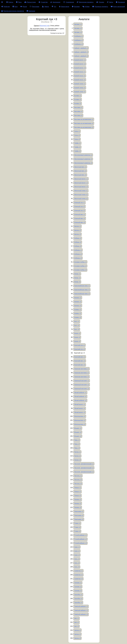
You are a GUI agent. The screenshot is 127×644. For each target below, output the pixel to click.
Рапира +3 (78, 507)
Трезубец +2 (78, 599)
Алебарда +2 (78, 40)
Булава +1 (78, 96)
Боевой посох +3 (80, 80)
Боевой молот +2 (80, 64)
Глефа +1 (77, 143)
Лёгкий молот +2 (80, 408)
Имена (45, 7)
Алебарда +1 (78, 36)
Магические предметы (85, 2)
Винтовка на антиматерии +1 (84, 119)
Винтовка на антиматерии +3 (84, 127)
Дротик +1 (77, 226)
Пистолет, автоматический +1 (84, 464)
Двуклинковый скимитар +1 (83, 155)
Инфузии (6, 7)
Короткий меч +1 (80, 357)
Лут (54, 7)
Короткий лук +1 (79, 345)
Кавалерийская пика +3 (82, 294)
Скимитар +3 (78, 579)
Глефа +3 (77, 151)
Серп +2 (77, 551)
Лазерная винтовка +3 (81, 377)
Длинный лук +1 (79, 203)
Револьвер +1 (79, 511)
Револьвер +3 (79, 519)
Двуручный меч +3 (80, 175)
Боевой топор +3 (80, 92)
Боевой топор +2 (80, 88)
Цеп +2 (76, 622)
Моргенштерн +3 (80, 424)
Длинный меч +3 (80, 222)
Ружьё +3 (77, 531)
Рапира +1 (78, 499)
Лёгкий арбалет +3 (80, 400)
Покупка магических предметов (13, 11)
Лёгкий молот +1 (80, 404)
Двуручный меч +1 (80, 167)
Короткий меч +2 (80, 361)
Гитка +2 (77, 135)
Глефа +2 (77, 147)
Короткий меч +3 (80, 365)
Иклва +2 (77, 278)
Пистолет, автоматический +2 (84, 468)
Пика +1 (77, 440)
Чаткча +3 (77, 638)
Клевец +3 (78, 317)
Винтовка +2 (78, 111)
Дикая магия (64, 7)
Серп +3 (77, 555)
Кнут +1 (77, 321)
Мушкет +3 (78, 436)
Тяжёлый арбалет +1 (81, 606)
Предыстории (30, 2)
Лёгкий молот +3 (80, 412)
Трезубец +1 (78, 595)
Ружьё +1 (77, 523)
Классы (10, 2)
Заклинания (55, 2)
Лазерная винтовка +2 (81, 373)
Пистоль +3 (78, 484)
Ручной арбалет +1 (80, 535)
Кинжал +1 (78, 298)
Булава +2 (78, 99)
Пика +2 (77, 444)
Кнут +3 (77, 329)
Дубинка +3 (78, 258)
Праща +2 (77, 492)
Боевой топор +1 (80, 84)
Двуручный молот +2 (81, 183)
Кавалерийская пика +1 (82, 286)
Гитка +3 (77, 139)
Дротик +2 (77, 230)
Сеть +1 (77, 559)
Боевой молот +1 (80, 60)
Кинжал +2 (78, 302)
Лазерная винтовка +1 (81, 369)
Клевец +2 (78, 313)
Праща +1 (77, 488)
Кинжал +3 (78, 306)
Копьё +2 (77, 337)
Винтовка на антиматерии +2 (84, 123)
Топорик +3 (78, 591)
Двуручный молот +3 (81, 187)
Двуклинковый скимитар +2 (83, 159)
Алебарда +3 (78, 44)
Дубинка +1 (78, 250)
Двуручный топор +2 (81, 195)
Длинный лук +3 (79, 210)
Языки (24, 7)
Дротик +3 (77, 234)
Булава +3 (78, 103)
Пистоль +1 (78, 476)
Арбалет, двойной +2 (81, 52)
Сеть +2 (77, 563)
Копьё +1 (77, 333)
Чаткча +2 (77, 634)
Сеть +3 (77, 567)
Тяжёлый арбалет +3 (81, 614)
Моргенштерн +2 (80, 420)
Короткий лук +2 (79, 349)
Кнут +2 (77, 325)
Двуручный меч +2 (80, 171)
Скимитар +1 (78, 571)
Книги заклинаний (118, 7)
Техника (100, 2)
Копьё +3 (77, 341)
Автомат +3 (78, 32)
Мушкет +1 (78, 428)
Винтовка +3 (78, 115)
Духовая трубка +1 (80, 262)
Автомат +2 (78, 28)
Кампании (31, 11)
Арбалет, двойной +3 (81, 56)
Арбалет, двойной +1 (81, 48)
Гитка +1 (77, 131)
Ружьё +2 (77, 527)
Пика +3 (77, 448)
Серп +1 (77, 547)
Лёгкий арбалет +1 (80, 393)
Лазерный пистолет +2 (82, 385)
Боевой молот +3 (80, 68)
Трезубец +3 (78, 602)
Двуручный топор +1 (81, 191)
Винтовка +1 (78, 107)
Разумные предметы (100, 7)
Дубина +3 (78, 246)
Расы (19, 2)
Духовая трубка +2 (80, 266)
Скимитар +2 (78, 575)
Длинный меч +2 (80, 218)
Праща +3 (77, 495)
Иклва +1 (77, 274)
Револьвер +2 (79, 515)
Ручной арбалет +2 (80, 539)
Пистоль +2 (78, 480)
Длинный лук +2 (79, 206)
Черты (110, 2)
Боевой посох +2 (80, 76)
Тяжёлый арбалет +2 (81, 610)
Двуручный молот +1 (81, 179)
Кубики (86, 7)
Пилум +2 (77, 456)
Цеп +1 (76, 618)
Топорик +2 (78, 587)
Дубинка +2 (78, 254)
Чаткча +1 (77, 630)
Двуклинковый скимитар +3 (83, 163)
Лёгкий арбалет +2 (80, 396)
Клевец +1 (78, 310)
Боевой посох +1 (80, 72)
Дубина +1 (78, 238)
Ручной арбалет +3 (80, 543)
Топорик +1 (78, 583)
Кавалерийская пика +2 (82, 290)
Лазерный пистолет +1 (82, 381)
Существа (43, 2)
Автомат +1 (78, 24)
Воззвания (120, 2)
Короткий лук (44, 26)
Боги (15, 7)
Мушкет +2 (78, 432)
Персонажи (34, 7)
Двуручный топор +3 (81, 199)
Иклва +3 (77, 282)
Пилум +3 (77, 460)
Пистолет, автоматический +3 (84, 472)
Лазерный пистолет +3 (82, 389)
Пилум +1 (77, 452)
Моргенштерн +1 (80, 416)
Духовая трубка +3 (80, 270)
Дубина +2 (78, 242)
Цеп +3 (76, 626)
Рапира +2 (78, 503)
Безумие (76, 7)
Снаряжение (68, 2)
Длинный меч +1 (80, 214)
